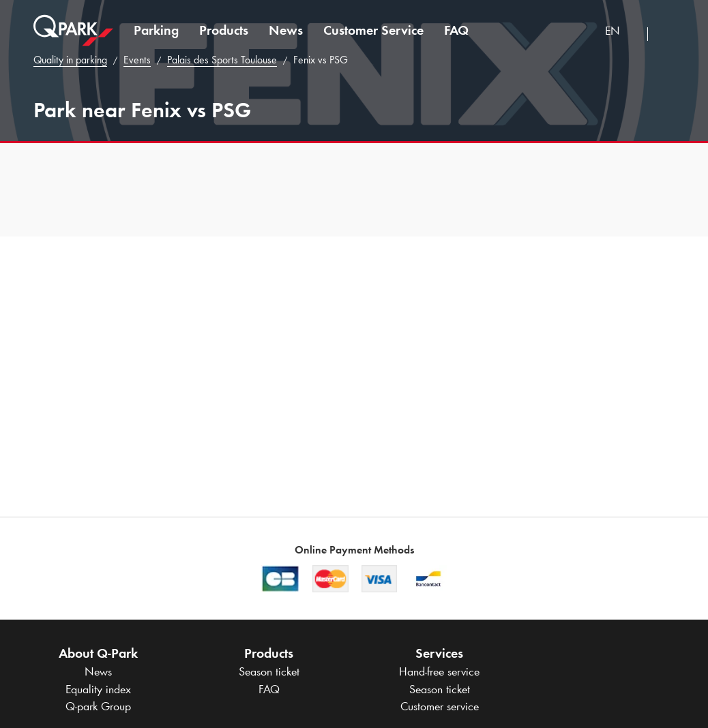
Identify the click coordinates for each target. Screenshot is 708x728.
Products (224, 30)
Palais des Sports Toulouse (222, 60)
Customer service (440, 706)
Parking (156, 30)
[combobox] (621, 32)
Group (98, 706)
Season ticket (269, 671)
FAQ (456, 30)
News (286, 30)
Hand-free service (439, 671)
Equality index (98, 689)
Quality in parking (70, 60)
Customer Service (373, 30)
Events (137, 60)
